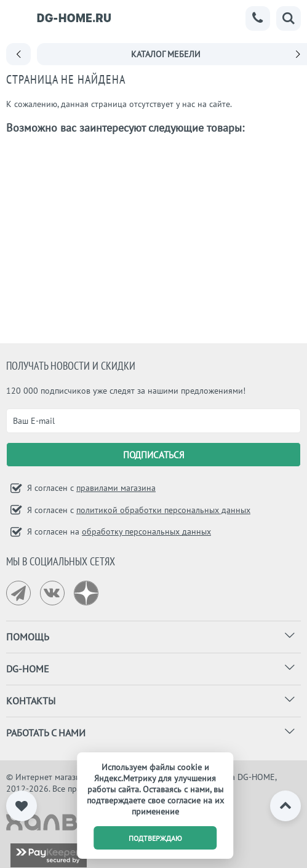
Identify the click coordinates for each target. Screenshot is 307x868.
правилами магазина (116, 488)
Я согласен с (90, 488)
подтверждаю (155, 838)
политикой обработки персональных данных (163, 510)
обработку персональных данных (146, 532)
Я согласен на (118, 532)
